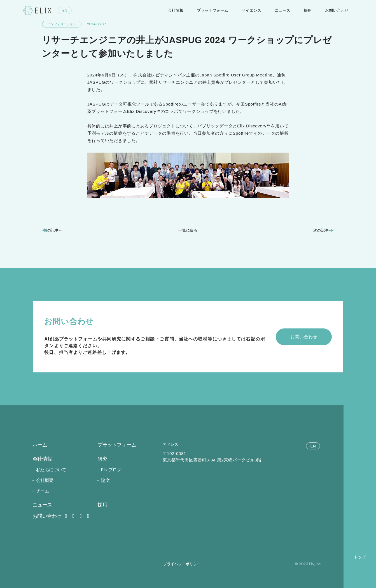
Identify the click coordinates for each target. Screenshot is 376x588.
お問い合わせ (51, 516)
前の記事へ (60, 230)
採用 (308, 10)
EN (65, 10)
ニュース (282, 10)
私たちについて (51, 470)
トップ (360, 557)
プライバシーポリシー (182, 564)
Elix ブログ (111, 470)
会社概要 (45, 480)
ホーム (40, 445)
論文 (105, 480)
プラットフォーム (212, 10)
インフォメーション (62, 24)
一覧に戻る (188, 230)
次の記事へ (316, 230)
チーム (43, 491)
